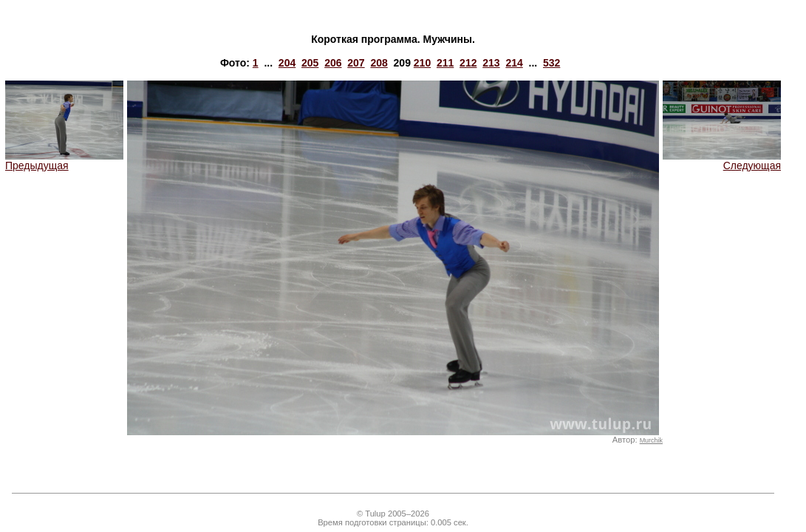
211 (445, 63)
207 (356, 63)
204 (287, 63)
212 (468, 63)
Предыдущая (64, 161)
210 (422, 63)
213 (491, 63)
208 (379, 63)
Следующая (722, 161)
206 (333, 63)
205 (310, 63)
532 (551, 63)
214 (514, 63)
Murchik (651, 440)
